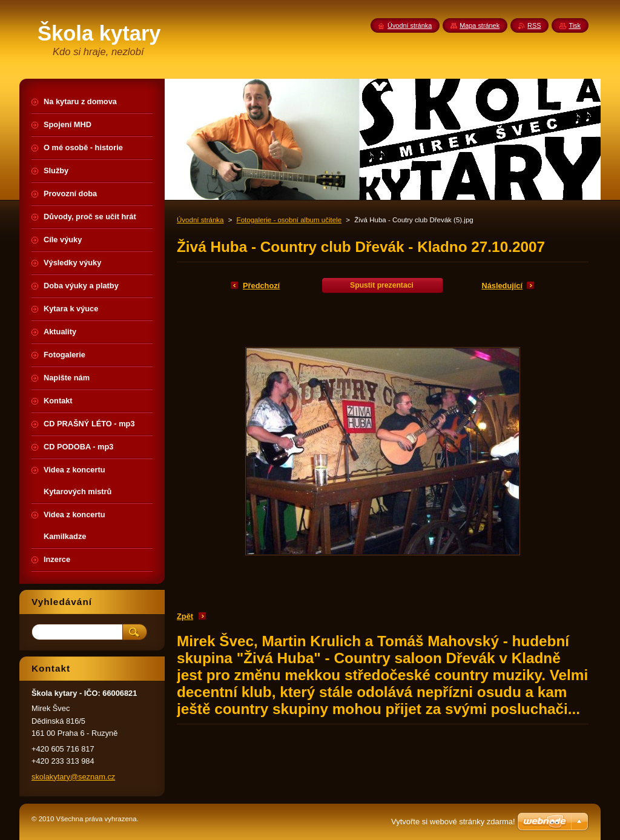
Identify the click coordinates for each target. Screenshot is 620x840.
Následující (502, 286)
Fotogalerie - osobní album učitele (289, 220)
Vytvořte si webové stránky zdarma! (453, 822)
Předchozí (261, 286)
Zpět (185, 616)
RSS (534, 25)
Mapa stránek (480, 25)
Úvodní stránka (200, 220)
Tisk (575, 25)
